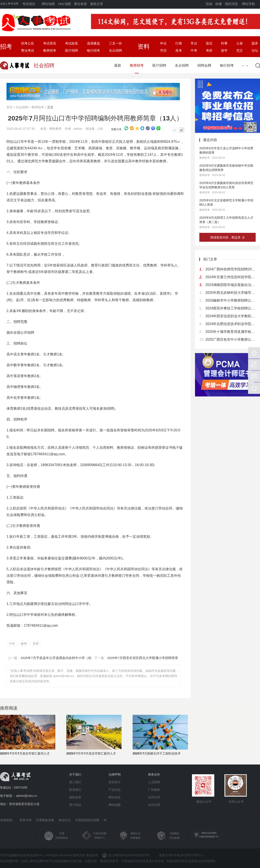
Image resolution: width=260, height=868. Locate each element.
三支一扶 (115, 43)
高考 (179, 50)
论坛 (255, 50)
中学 (12, 644)
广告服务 (154, 790)
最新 (118, 65)
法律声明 (115, 774)
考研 (209, 50)
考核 (108, 537)
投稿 (209, 4)
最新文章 (97, 4)
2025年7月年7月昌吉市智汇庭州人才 (25, 753)
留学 (224, 50)
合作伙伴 (154, 797)
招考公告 (28, 43)
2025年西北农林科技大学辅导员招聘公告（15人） (231, 293)
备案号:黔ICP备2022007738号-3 (181, 855)
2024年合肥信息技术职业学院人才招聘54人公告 (231, 324)
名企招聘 (115, 50)
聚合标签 (81, 4)
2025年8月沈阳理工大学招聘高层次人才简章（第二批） (226, 220)
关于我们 (75, 774)
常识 (194, 43)
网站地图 (48, 4)
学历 (163, 50)
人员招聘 (154, 782)
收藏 (219, 4)
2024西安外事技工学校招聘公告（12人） (231, 308)
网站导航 (249, 4)
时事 (224, 43)
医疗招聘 (71, 50)
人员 (58, 448)
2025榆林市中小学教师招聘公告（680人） (231, 300)
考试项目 (29, 4)
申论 (163, 43)
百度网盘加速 (45, 820)
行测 (179, 43)
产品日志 (115, 790)
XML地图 (64, 4)
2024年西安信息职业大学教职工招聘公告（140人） (231, 316)
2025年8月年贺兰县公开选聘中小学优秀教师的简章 (226, 150)
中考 (194, 50)
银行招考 (93, 50)
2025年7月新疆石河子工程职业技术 (157, 753)
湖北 (28, 161)
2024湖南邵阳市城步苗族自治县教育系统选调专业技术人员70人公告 (231, 285)
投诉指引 (115, 782)
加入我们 (75, 782)
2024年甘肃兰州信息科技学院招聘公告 (231, 277)
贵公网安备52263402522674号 (126, 855)
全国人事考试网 (9, 4)
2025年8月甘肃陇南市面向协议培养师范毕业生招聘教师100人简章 (226, 185)
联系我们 (75, 790)
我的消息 (231, 4)
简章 (36, 644)
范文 (240, 50)
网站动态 (115, 797)
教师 (24, 644)
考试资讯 (50, 43)
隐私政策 (75, 797)
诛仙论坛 (65, 820)
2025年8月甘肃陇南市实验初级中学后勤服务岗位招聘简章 (226, 168)
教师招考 (50, 50)
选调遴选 (93, 43)
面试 (209, 43)
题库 (255, 43)
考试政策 (71, 43)
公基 (240, 43)
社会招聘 (22, 107)
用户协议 (75, 805)
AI (105, 820)
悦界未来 (26, 820)
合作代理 (154, 805)
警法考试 (28, 50)
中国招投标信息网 (87, 820)
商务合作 (154, 774)
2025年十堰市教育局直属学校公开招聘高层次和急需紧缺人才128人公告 (231, 332)
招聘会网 (204, 65)
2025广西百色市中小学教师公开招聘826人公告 (231, 339)
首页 (10, 107)
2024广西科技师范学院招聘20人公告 (231, 269)
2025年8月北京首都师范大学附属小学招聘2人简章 (226, 202)
